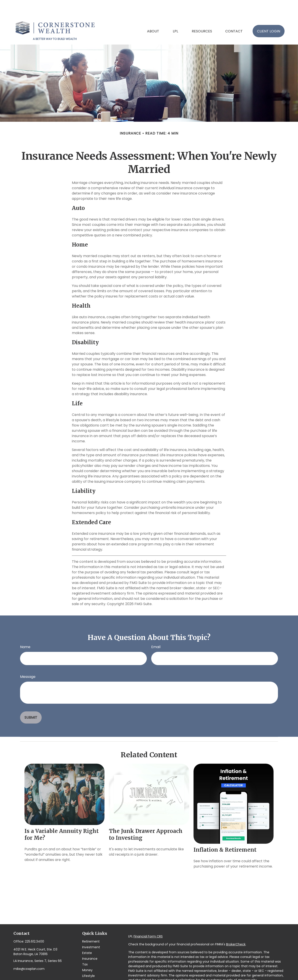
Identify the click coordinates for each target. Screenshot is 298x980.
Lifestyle (88, 958)
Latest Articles (93, 964)
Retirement (91, 924)
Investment (91, 930)
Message (28, 659)
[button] (153, 13)
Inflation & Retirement (225, 832)
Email (156, 629)
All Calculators (93, 975)
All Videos (89, 970)
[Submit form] (31, 700)
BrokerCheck (236, 927)
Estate (87, 935)
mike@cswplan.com (29, 951)
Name (25, 629)
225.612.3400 (34, 924)
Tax (85, 947)
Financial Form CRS (148, 919)
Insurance (90, 941)
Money (87, 952)
